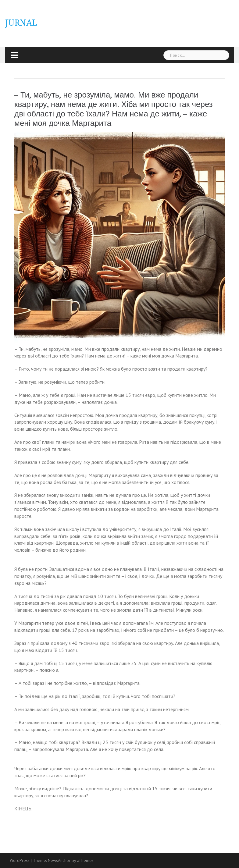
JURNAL (21, 23)
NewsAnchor (59, 860)
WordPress (20, 860)
